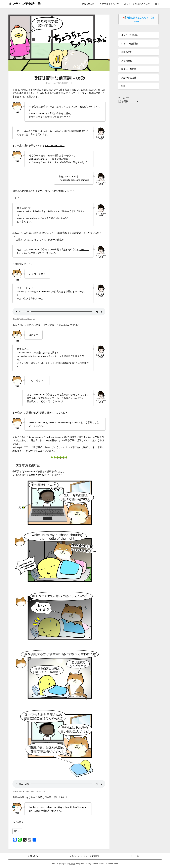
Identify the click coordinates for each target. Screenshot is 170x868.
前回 (15, 90)
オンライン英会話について (137, 4)
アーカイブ (124, 98)
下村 (33, 90)
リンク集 (135, 856)
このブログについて (109, 4)
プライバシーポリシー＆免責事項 (84, 856)
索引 (157, 4)
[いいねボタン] (15, 831)
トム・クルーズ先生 (55, 145)
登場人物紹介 (88, 4)
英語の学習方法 (129, 78)
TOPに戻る (18, 822)
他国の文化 (127, 52)
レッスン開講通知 (130, 43)
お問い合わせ (34, 856)
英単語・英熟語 (129, 69)
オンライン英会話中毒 (25, 4)
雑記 (123, 86)
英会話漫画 (127, 61)
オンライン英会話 (130, 35)
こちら (59, 475)
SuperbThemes (99, 864)
